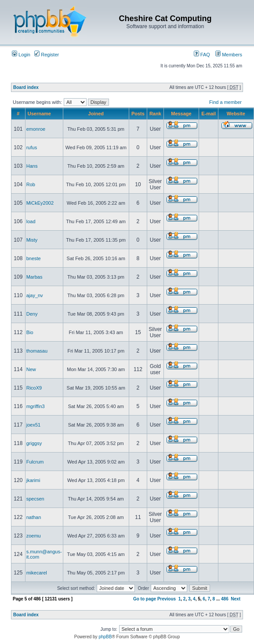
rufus (32, 147)
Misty (32, 240)
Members (229, 55)
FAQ (202, 55)
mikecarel (37, 573)
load (31, 221)
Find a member (225, 102)
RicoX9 (34, 388)
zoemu (34, 536)
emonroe (36, 129)
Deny (32, 314)
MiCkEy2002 (40, 203)
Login (21, 55)
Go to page (145, 599)
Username (39, 114)
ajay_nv (35, 295)
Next (236, 599)
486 (225, 599)
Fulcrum (35, 462)
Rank (155, 114)
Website (236, 114)
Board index (26, 87)
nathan (34, 517)
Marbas (34, 277)
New (31, 369)
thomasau (37, 351)
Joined (96, 114)
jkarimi (33, 480)
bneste (34, 258)
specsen (35, 499)
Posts (138, 114)
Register (47, 55)
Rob (31, 184)
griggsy (34, 443)
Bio (30, 332)
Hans (32, 166)
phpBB (105, 637)
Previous (167, 599)
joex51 (33, 425)
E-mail (209, 114)
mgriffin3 (36, 406)
